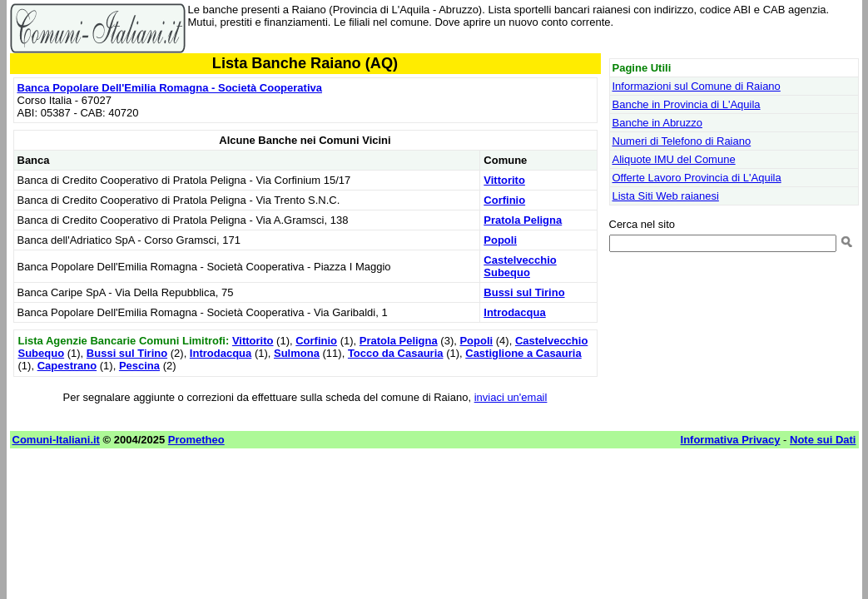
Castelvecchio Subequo (520, 266)
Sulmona (297, 353)
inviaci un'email (511, 397)
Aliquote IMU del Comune (674, 159)
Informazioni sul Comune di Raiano (697, 86)
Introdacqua (514, 312)
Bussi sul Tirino (524, 292)
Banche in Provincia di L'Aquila (687, 104)
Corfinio (504, 200)
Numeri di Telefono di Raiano (682, 141)
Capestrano (67, 366)
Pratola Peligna (523, 220)
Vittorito (504, 180)
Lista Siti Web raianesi (666, 196)
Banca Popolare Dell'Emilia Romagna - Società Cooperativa (170, 88)
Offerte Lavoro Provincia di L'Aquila (697, 178)
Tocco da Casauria (396, 353)
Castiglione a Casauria (523, 353)
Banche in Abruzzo (657, 123)
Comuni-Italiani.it (56, 440)
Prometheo (196, 440)
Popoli (500, 240)
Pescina (139, 366)
